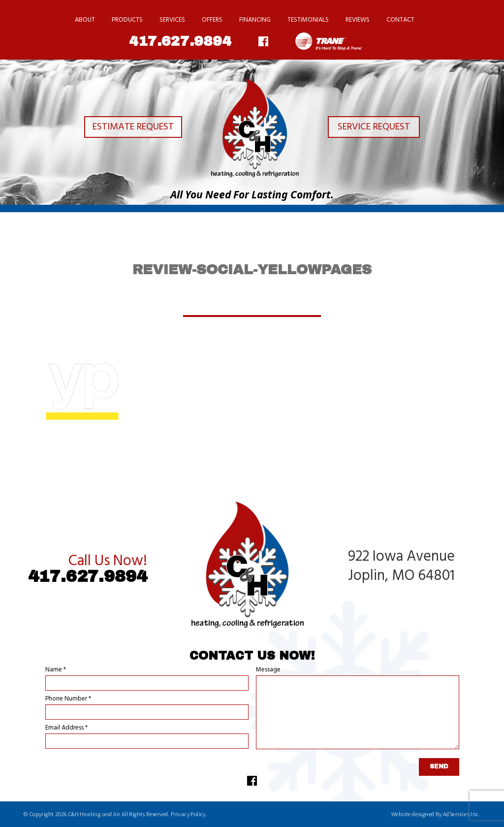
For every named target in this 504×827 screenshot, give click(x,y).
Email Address (66, 728)
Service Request (379, 129)
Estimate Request (125, 129)
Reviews (358, 20)
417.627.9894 (180, 41)
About (85, 20)
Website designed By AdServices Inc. (436, 814)
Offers (212, 20)
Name (56, 670)
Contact (400, 20)
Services (172, 20)
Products (127, 20)
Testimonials (308, 20)
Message (268, 670)
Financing (255, 20)
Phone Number (68, 699)
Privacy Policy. (189, 814)
